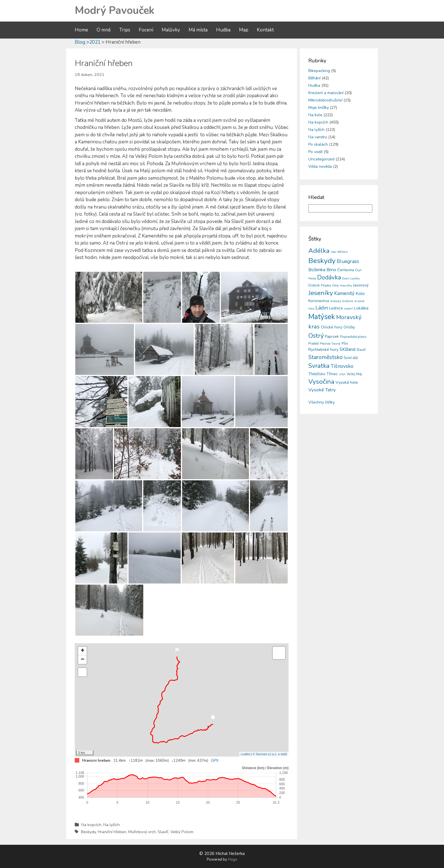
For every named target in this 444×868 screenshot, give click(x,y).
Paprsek (332, 337)
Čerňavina (346, 270)
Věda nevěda (320, 166)
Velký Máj (354, 374)
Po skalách (318, 144)
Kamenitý (344, 293)
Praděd (313, 344)
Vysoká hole (347, 382)
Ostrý (316, 336)
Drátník (314, 285)
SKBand (347, 349)
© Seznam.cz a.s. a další (270, 754)
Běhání (314, 78)
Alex (334, 252)
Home (81, 30)
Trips (125, 30)
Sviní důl (351, 358)
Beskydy (88, 832)
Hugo (233, 859)
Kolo (360, 294)
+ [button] (83, 651)
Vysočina (321, 382)
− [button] (83, 660)
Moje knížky (319, 108)
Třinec (332, 374)
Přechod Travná (330, 344)
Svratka (319, 366)
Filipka (326, 285)
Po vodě (315, 152)
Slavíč (163, 832)
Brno (331, 270)
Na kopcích (91, 825)
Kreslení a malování (326, 93)
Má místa (198, 30)
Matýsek (322, 317)
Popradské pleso (353, 337)
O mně (104, 30)
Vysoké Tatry (322, 390)
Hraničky (346, 286)
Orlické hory (332, 327)
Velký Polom (182, 832)
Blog (80, 42)
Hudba (223, 30)
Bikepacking (319, 71)
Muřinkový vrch (142, 832)
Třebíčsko (317, 374)
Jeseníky (321, 293)
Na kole (315, 115)
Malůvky (171, 30)
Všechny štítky (322, 402)
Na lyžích (112, 825)
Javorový (361, 285)
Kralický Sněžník (342, 301)
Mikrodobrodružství (325, 100)
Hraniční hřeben (112, 832)
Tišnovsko (342, 366)
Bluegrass (348, 261)
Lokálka (361, 308)
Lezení (348, 308)
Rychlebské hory (323, 349)
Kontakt (265, 30)
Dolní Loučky (351, 278)
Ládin (322, 308)
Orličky (349, 327)
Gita (335, 286)
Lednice (336, 308)
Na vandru (318, 137)
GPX (215, 761)
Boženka (317, 270)
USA (342, 374)
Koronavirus (319, 301)
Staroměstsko (325, 357)
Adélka (319, 251)
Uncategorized (321, 159)
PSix (345, 343)
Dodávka (329, 277)
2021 (95, 42)
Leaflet (245, 754)
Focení (146, 30)
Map (244, 30)
